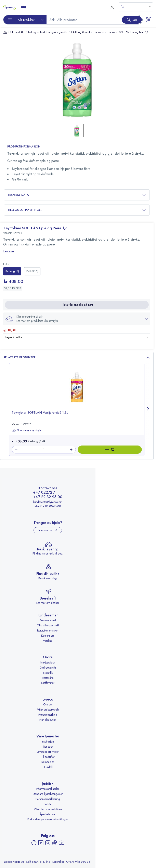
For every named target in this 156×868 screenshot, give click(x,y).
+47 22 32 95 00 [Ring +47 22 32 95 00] (48, 497)
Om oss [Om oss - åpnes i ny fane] (48, 704)
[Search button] (132, 20)
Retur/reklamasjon (48, 630)
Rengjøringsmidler (58, 32)
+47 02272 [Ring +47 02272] (43, 493)
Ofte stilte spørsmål (48, 625)
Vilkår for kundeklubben (48, 809)
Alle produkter (17, 32)
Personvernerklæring (48, 799)
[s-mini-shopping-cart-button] (136, 7)
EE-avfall (48, 767)
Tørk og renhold (36, 32)
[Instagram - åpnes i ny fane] (48, 843)
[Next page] (148, 410)
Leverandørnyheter (48, 752)
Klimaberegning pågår (26, 430)
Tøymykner (99, 32)
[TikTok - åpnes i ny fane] (55, 843)
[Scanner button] (149, 20)
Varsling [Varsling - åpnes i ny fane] (48, 641)
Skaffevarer (48, 683)
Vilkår (48, 804)
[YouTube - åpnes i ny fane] (62, 843)
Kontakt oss (48, 636)
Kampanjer (48, 762)
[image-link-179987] (77, 390)
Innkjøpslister (48, 662)
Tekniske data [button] (77, 195)
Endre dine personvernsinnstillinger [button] (48, 819)
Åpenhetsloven (48, 814)
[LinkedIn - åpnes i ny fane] (41, 843)
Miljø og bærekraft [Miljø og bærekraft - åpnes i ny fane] (48, 710)
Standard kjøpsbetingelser (48, 794)
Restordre (48, 678)
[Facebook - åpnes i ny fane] (34, 843)
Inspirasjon (48, 741)
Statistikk (48, 673)
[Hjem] (5, 32)
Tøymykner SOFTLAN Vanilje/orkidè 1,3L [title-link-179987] (40, 413)
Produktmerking (48, 715)
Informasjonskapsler (48, 789)
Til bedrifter (48, 757)
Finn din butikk (48, 720)
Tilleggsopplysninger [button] (77, 210)
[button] (77, 319)
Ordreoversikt (48, 668)
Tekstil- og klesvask (80, 32)
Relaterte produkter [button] (77, 357)
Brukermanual (48, 620)
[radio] (12, 271)
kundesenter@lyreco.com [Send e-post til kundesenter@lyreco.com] (48, 502)
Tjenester (48, 747)
